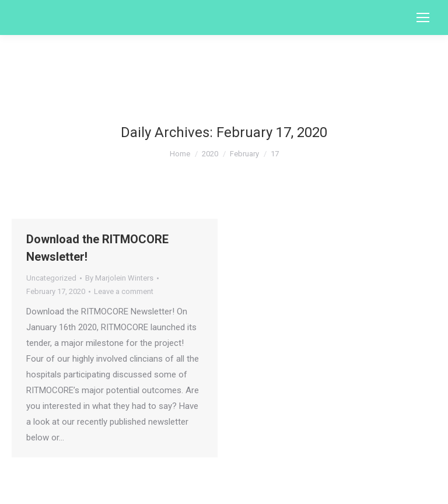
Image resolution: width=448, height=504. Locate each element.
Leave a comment (124, 291)
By (119, 278)
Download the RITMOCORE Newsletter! (97, 248)
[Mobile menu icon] (423, 17)
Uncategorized (51, 278)
